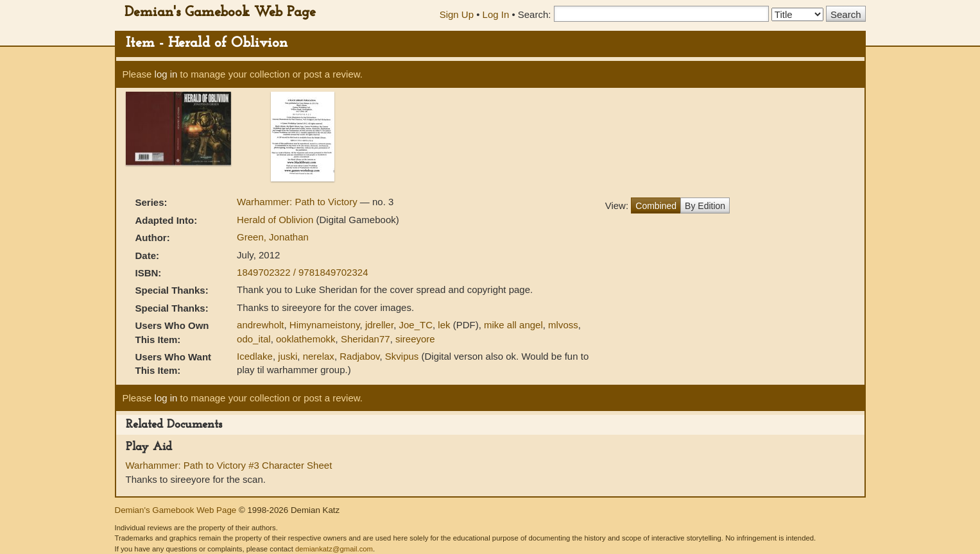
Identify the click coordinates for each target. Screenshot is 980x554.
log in (166, 74)
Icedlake (255, 356)
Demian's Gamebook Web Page (220, 13)
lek (444, 325)
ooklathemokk (306, 339)
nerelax (319, 356)
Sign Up (457, 14)
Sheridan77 (365, 339)
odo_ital (254, 339)
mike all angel (513, 325)
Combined (656, 206)
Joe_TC (416, 325)
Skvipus (402, 356)
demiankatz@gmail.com (334, 549)
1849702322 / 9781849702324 (302, 272)
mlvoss (563, 325)
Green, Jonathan (273, 237)
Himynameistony (325, 325)
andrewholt (260, 325)
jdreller (379, 325)
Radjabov (359, 356)
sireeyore (415, 339)
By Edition (705, 206)
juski (288, 356)
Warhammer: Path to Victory (298, 202)
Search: (535, 14)
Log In (496, 14)
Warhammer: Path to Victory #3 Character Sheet (229, 465)
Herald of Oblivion (276, 220)
